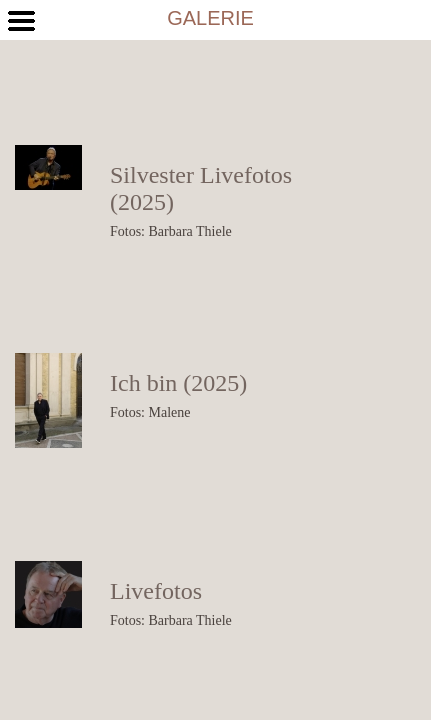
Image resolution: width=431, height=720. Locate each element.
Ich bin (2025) (178, 383)
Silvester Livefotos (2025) (201, 188)
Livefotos (156, 591)
